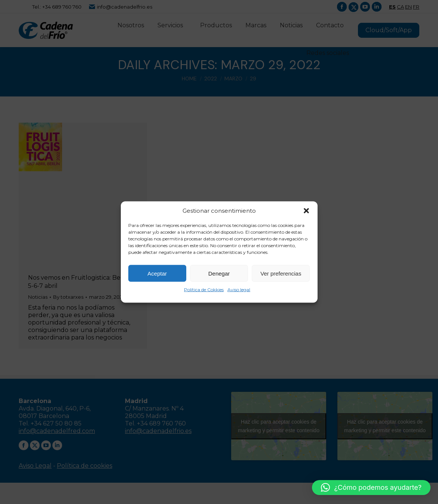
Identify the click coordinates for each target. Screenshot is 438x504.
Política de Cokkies (204, 290)
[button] (306, 211)
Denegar (219, 273)
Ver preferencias (281, 273)
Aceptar (157, 273)
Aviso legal (239, 290)
